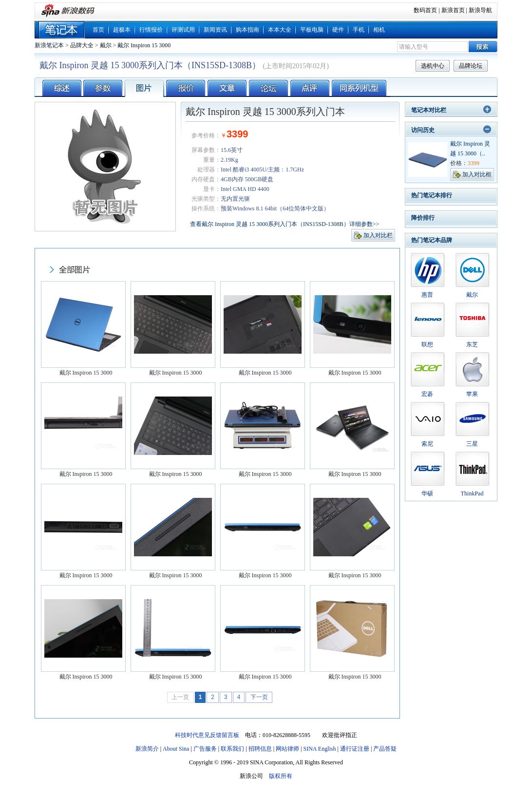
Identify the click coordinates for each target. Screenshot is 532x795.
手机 (359, 30)
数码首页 (425, 10)
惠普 (427, 295)
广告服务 (205, 749)
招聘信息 (260, 749)
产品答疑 (385, 749)
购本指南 (247, 30)
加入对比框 (477, 174)
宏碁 (427, 394)
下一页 (259, 697)
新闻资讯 (215, 30)
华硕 (427, 493)
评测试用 (183, 30)
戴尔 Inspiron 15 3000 (144, 45)
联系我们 (232, 749)
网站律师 (287, 749)
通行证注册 (355, 749)
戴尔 (106, 45)
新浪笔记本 (49, 45)
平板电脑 (312, 30)
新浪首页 (453, 10)
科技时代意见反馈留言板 (207, 735)
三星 (472, 444)
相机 (379, 30)
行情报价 (151, 30)
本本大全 (280, 30)
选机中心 (433, 66)
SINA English (319, 749)
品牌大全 (82, 45)
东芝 (472, 344)
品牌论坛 (471, 66)
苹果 (472, 394)
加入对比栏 (378, 235)
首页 (98, 30)
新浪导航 (480, 10)
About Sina (176, 749)
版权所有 (281, 776)
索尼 (427, 444)
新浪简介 (147, 749)
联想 (427, 344)
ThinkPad (472, 493)
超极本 (122, 30)
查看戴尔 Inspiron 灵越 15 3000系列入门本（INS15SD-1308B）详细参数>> (285, 224)
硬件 (338, 30)
